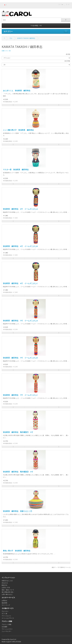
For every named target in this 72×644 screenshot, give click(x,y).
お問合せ (4, 601)
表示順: (68, 54)
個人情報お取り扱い (8, 592)
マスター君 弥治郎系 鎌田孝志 (16, 169)
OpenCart (13, 639)
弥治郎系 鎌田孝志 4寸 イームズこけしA (20, 209)
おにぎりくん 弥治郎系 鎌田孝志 (17, 91)
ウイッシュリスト (7, 629)
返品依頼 (4, 603)
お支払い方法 (6, 587)
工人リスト (5, 611)
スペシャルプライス (8, 618)
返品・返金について (8, 590)
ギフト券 (4, 614)
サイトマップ (6, 605)
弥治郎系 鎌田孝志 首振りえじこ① (17, 511)
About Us (5, 583)
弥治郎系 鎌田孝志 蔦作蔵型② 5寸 (18, 472)
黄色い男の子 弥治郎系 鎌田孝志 (17, 551)
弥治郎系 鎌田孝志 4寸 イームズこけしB (20, 246)
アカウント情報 (6, 624)
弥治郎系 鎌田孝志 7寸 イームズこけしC (20, 395)
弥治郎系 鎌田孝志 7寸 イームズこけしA (20, 321)
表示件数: (67, 61)
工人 (11, 38)
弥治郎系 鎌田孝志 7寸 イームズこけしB (20, 358)
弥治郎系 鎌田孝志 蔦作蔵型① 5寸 (18, 432)
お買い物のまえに (7, 594)
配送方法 (4, 585)
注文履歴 (4, 627)
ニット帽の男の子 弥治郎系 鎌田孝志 (18, 130)
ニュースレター (6, 631)
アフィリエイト (6, 616)
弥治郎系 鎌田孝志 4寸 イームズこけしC (20, 283)
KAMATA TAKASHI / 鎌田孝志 (26, 38)
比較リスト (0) (6, 51)
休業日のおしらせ (7, 581)
